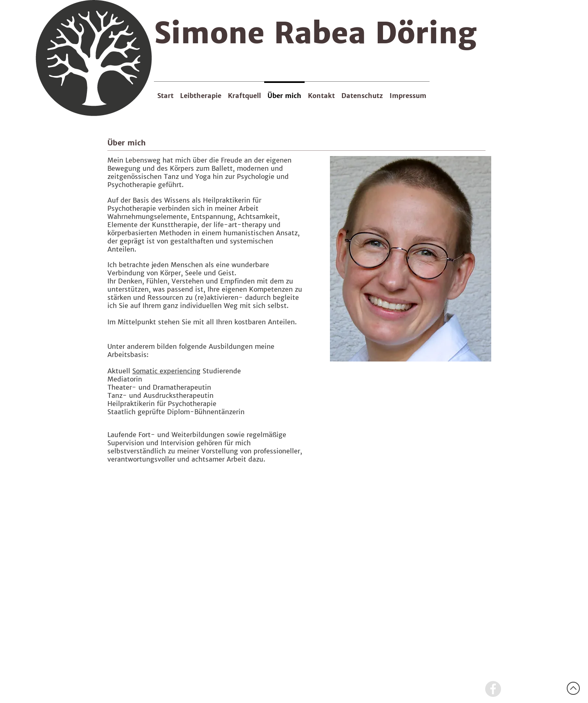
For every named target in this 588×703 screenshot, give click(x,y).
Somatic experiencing (166, 371)
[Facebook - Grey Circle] (493, 689)
